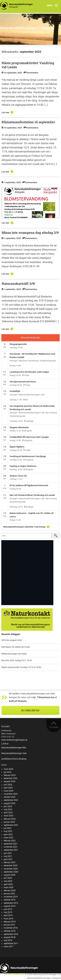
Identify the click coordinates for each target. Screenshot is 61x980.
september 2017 (11, 943)
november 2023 (11, 794)
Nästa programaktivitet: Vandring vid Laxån (28, 65)
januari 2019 (9, 925)
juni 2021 (8, 853)
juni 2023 (8, 806)
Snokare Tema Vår (18, 476)
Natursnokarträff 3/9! (18, 283)
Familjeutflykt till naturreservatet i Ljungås (29, 437)
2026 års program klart (12, 640)
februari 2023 (10, 819)
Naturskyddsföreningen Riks (14, 748)
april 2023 (8, 813)
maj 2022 (8, 831)
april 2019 (8, 915)
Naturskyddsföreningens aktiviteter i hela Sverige (24, 527)
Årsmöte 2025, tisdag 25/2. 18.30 (16, 660)
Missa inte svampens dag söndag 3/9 (30, 232)
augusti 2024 (10, 781)
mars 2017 (9, 947)
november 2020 (11, 869)
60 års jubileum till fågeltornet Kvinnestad (29, 485)
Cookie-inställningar (14, 974)
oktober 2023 (10, 797)
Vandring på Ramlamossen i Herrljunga (28, 456)
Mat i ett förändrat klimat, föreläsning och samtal (32, 495)
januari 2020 (9, 894)
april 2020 (8, 884)
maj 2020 (8, 881)
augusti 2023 (10, 803)
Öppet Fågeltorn (17, 447)
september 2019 (11, 903)
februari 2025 (10, 775)
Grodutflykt (15, 391)
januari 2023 (9, 822)
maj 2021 (8, 856)
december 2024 (11, 778)
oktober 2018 (10, 931)
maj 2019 (8, 912)
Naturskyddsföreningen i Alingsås (27, 28)
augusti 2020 (10, 875)
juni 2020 (8, 878)
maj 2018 (8, 940)
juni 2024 (8, 785)
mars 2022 (9, 838)
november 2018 (11, 928)
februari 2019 (10, 922)
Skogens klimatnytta (19, 427)
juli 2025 (8, 772)
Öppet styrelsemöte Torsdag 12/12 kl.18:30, (21, 667)
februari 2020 (10, 891)
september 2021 (11, 850)
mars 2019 (9, 919)
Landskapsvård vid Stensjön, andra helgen (29, 372)
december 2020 (11, 866)
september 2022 (11, 825)
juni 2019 (8, 909)
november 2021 (11, 847)
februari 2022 (10, 841)
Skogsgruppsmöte (18, 344)
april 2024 (8, 788)
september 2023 (11, 800)
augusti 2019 (10, 906)
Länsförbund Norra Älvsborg (14, 759)
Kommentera (32, 73)
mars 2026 (9, 769)
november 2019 (11, 897)
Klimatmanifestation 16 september (28, 122)
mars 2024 (9, 791)
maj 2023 (8, 810)
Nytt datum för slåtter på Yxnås (16, 647)
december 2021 (11, 844)
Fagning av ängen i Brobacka (23, 466)
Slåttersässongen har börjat (14, 654)
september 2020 (11, 872)
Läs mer (5, 112)
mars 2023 (9, 816)
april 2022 (8, 835)
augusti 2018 (10, 937)
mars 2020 (9, 887)
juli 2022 (8, 828)
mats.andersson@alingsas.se (14, 740)
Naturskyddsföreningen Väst (14, 753)
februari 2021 (10, 862)
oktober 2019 (10, 900)
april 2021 (8, 859)
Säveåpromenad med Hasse (23, 382)
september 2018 (11, 934)
